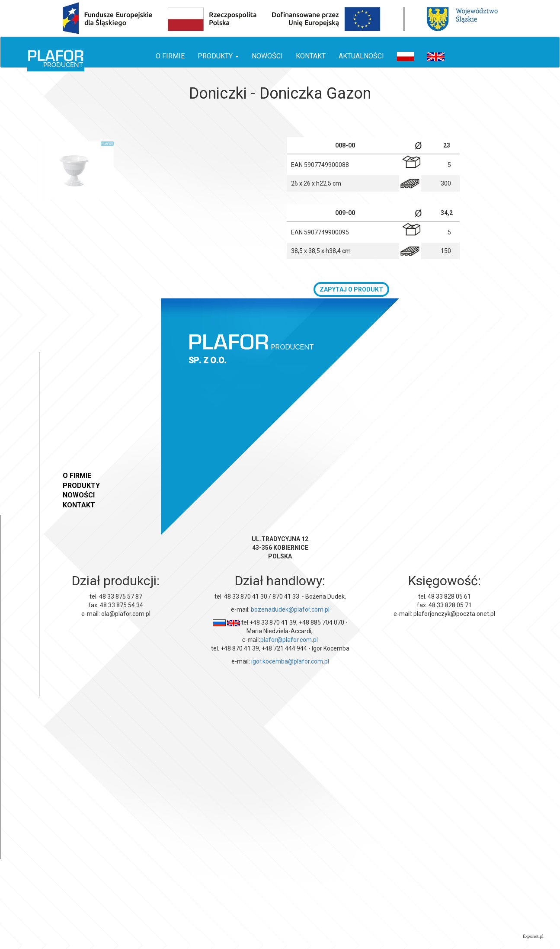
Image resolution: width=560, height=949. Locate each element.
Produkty (81, 486)
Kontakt (311, 56)
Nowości (267, 56)
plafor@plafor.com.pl (289, 640)
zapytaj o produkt (351, 289)
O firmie (170, 56)
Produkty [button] (218, 56)
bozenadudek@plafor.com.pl (290, 609)
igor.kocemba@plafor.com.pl (290, 661)
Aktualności (361, 56)
